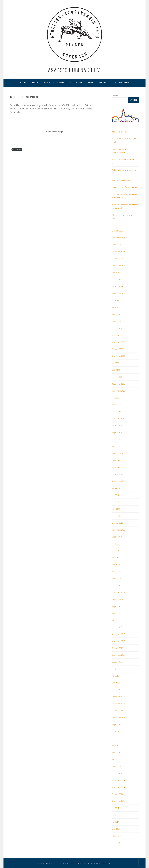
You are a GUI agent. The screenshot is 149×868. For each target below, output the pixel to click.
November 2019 (118, 467)
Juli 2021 (115, 398)
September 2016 (118, 655)
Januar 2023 (117, 328)
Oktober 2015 (117, 711)
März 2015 (116, 759)
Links (91, 83)
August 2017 (117, 606)
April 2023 (116, 314)
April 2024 (116, 273)
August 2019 (117, 488)
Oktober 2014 (117, 794)
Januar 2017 (117, 627)
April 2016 (116, 683)
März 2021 (116, 405)
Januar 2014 (117, 843)
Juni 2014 (116, 815)
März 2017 (116, 620)
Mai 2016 (115, 676)
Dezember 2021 (118, 384)
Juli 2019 (115, 495)
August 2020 (117, 432)
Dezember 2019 (118, 460)
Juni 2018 (116, 551)
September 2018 (118, 530)
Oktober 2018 (117, 523)
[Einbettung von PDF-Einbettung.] (54, 132)
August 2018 (117, 537)
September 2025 (118, 238)
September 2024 (118, 266)
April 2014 (116, 829)
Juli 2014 (115, 808)
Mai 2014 (115, 822)
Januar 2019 (117, 516)
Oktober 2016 (117, 648)
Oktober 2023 (117, 286)
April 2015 (116, 752)
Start (23, 83)
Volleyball (62, 83)
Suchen (115, 96)
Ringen (35, 83)
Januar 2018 (117, 585)
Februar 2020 (117, 453)
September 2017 (118, 599)
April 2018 (116, 565)
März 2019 (116, 509)
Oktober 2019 (117, 474)
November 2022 (118, 342)
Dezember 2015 (118, 697)
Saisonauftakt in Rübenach (123, 180)
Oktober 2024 (117, 259)
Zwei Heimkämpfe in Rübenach (124, 187)
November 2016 (118, 641)
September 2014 (118, 801)
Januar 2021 (117, 412)
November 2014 (118, 787)
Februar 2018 (117, 579)
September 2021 (118, 391)
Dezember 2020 (118, 418)
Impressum (124, 83)
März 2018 (116, 572)
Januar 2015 (117, 773)
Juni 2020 (116, 439)
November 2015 (118, 704)
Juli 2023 (115, 300)
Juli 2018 (115, 544)
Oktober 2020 (117, 425)
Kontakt (78, 83)
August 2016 (117, 662)
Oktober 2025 (117, 231)
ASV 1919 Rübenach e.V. (74, 70)
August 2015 (117, 724)
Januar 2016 (117, 690)
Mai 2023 (115, 307)
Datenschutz (106, 83)
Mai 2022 (115, 363)
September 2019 (118, 481)
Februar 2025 (117, 245)
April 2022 (116, 370)
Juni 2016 (116, 669)
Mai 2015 (115, 745)
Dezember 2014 (118, 780)
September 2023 (118, 293)
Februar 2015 (117, 766)
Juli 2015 (115, 731)
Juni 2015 (116, 738)
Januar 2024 (117, 279)
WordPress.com (102, 863)
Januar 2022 (117, 377)
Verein (47, 83)
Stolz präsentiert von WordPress (56, 863)
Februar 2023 (117, 321)
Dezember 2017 (118, 592)
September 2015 (118, 718)
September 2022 (118, 356)
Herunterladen (17, 149)
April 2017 (116, 613)
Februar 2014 (117, 836)
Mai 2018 (115, 558)
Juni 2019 (116, 502)
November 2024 (118, 252)
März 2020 (116, 446)
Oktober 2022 (117, 349)
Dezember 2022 (118, 335)
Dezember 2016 (118, 634)
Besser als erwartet (119, 132)
